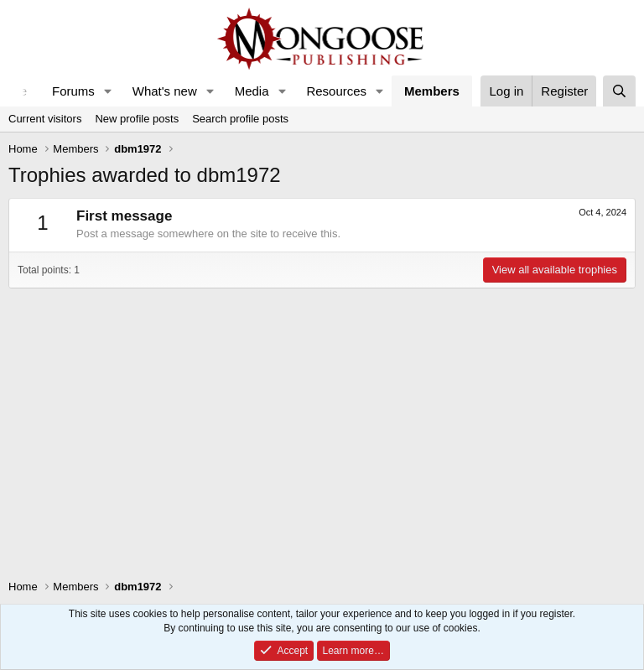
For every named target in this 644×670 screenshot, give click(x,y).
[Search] (619, 91)
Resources (336, 91)
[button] (108, 91)
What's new (165, 91)
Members (432, 91)
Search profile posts (240, 119)
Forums (73, 91)
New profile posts (137, 119)
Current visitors (45, 119)
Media (252, 91)
